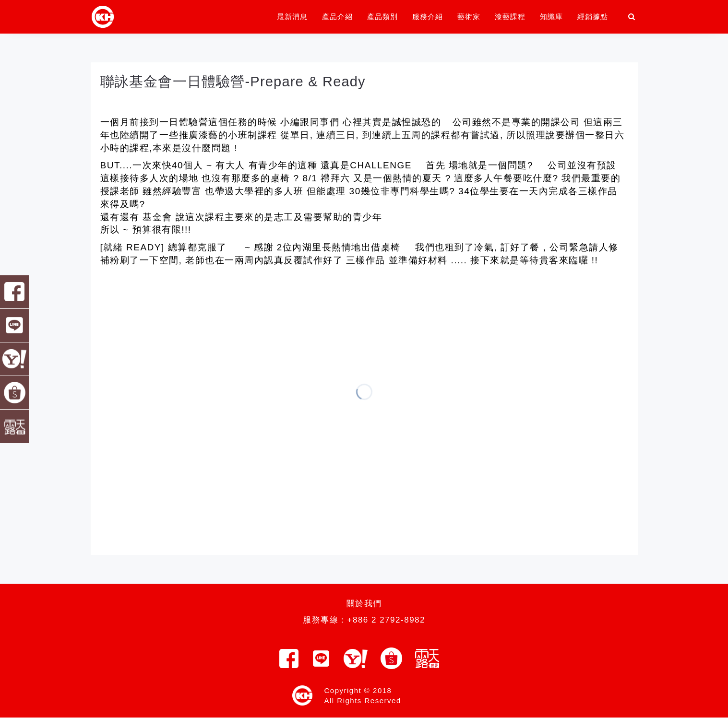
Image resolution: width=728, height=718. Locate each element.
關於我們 (364, 604)
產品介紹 (337, 17)
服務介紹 (428, 17)
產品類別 (382, 17)
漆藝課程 (510, 17)
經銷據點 (593, 17)
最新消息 (292, 17)
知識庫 (551, 17)
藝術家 (469, 17)
